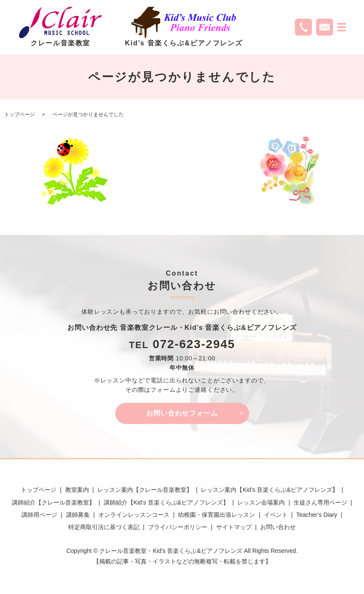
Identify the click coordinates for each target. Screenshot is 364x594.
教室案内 (77, 490)
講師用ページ (39, 515)
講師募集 (78, 515)
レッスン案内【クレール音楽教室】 (145, 490)
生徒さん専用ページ (320, 502)
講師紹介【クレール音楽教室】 (53, 502)
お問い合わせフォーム (182, 413)
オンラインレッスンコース (134, 515)
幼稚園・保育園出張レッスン (217, 515)
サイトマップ (234, 527)
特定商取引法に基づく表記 (104, 527)
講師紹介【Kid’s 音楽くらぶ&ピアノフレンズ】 (166, 502)
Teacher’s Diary (317, 515)
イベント (276, 515)
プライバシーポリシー (178, 527)
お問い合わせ (278, 527)
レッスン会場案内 (261, 502)
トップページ (19, 114)
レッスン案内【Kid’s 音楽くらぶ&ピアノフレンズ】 (269, 490)
